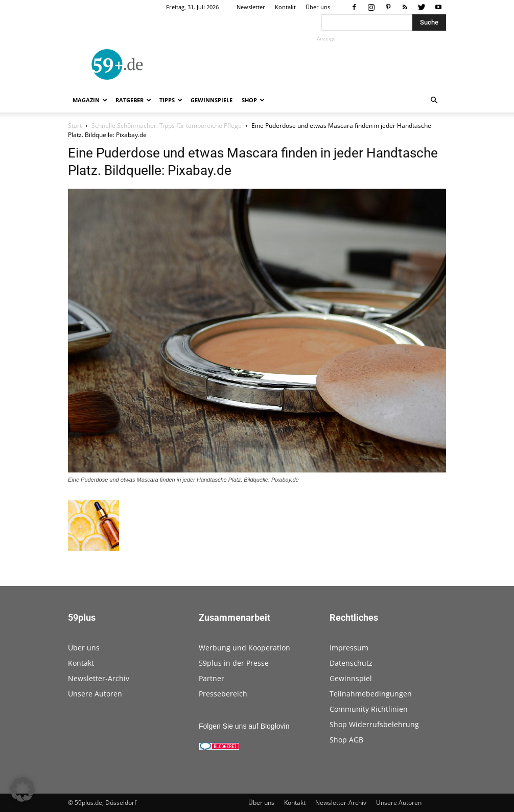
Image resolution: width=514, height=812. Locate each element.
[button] (434, 100)
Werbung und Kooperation (244, 648)
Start (75, 126)
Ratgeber (133, 100)
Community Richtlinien (369, 709)
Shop (253, 100)
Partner (212, 678)
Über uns (318, 7)
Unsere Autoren (95, 694)
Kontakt (285, 7)
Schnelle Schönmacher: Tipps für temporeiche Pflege (167, 126)
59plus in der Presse (234, 663)
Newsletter (251, 7)
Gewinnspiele (212, 100)
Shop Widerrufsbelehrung (374, 724)
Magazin (90, 100)
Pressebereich (223, 694)
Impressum (349, 648)
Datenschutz (351, 663)
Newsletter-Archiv (99, 678)
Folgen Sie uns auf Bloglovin (244, 726)
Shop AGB (346, 740)
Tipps (171, 100)
